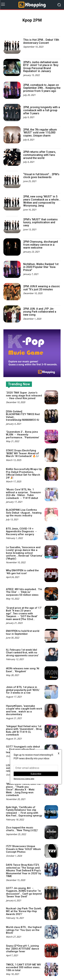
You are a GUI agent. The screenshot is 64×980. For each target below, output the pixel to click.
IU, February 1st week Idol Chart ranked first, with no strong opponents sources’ (22, 653)
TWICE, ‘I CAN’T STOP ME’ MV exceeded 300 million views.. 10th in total (23, 967)
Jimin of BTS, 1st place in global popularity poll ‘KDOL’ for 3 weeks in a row (23, 690)
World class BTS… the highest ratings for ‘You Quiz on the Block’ (24, 930)
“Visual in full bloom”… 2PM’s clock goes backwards (41, 176)
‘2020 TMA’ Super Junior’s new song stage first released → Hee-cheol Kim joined (24, 395)
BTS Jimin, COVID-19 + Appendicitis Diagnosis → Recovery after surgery (22, 531)
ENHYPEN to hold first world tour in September (23, 632)
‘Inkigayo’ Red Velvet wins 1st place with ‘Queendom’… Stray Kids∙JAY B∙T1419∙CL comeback (24, 731)
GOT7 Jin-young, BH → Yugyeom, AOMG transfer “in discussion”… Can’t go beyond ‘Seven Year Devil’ (24, 892)
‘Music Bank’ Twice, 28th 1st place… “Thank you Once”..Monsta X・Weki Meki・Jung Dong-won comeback (23, 790)
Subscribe (36, 774)
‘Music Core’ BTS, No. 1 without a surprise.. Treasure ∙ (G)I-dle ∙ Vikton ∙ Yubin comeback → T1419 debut (24, 494)
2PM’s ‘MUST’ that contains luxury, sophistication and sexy (40, 222)
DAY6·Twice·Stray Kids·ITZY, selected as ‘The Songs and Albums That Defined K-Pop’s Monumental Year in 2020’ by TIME (24, 871)
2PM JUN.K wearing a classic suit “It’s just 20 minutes (42, 288)
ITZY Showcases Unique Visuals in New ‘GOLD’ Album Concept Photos (23, 849)
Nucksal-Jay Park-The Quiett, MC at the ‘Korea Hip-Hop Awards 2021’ (24, 911)
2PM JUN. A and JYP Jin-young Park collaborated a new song (40, 312)
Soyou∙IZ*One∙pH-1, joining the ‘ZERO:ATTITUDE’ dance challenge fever (23, 949)
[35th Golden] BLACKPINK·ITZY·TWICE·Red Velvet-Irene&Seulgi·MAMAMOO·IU (23, 416)
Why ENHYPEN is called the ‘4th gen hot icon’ (22, 572)
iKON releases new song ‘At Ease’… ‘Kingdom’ (23, 670)
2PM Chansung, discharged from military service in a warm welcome (41, 245)
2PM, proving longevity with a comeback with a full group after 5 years (42, 110)
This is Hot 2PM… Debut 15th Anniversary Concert (41, 41)
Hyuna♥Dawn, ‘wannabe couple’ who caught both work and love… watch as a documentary (24, 710)
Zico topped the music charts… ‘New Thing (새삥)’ (22, 829)
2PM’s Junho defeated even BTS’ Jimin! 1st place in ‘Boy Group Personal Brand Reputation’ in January (41, 67)
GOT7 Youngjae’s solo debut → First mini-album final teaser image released (23, 749)
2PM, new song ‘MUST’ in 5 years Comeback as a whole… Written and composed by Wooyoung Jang (42, 201)
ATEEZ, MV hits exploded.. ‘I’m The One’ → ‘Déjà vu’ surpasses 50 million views (24, 592)
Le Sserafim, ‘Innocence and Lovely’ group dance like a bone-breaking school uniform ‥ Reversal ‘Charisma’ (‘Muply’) (24, 553)
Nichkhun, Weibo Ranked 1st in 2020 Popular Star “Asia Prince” (41, 267)
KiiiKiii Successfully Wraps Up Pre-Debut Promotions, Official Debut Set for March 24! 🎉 (24, 473)
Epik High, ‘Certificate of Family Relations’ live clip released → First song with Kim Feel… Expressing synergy (24, 811)
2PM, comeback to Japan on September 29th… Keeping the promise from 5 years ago (42, 88)
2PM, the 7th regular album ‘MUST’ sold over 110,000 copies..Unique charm (40, 133)
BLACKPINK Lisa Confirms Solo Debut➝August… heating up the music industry (24, 513)
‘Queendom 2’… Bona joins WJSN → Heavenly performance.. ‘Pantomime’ (23, 435)
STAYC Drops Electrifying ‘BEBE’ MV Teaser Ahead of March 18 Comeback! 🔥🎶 (23, 453)
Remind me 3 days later (24, 779)
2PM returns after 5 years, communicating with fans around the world (40, 155)
